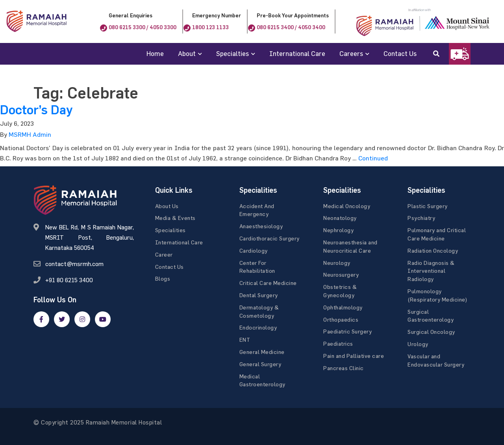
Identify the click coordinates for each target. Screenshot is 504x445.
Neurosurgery (341, 275)
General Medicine (262, 352)
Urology (418, 344)
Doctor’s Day (36, 110)
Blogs (163, 278)
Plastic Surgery (428, 206)
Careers (351, 53)
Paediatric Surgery (347, 331)
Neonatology (340, 218)
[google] (82, 319)
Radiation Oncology (433, 250)
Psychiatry (421, 218)
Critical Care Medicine (268, 283)
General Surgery (260, 364)
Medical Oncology (347, 206)
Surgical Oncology (431, 332)
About (187, 53)
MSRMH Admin (30, 134)
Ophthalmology (343, 307)
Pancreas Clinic (344, 368)
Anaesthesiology (261, 226)
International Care (297, 53)
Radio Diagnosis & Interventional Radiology (431, 271)
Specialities (170, 230)
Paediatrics (338, 344)
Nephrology (338, 230)
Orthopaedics (341, 319)
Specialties (233, 53)
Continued (373, 158)
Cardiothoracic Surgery (270, 238)
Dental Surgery (259, 295)
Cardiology (254, 250)
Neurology (337, 263)
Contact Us (400, 53)
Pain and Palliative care (354, 356)
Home (155, 53)
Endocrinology (258, 327)
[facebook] (41, 319)
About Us (167, 206)
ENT (245, 340)
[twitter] (62, 319)
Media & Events (175, 218)
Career (164, 254)
